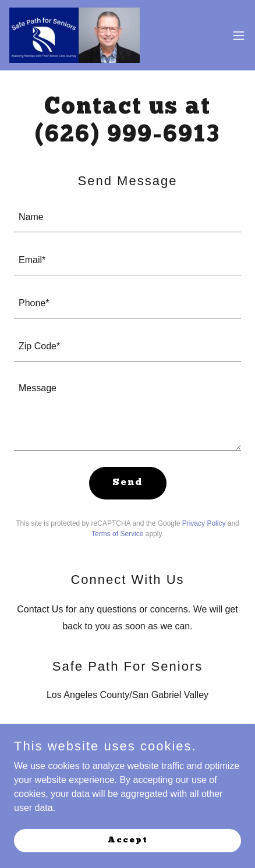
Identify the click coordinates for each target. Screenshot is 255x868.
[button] (239, 36)
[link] (75, 35)
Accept (128, 840)
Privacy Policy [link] (204, 523)
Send (128, 483)
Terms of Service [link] (117, 534)
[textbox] (127, 218)
